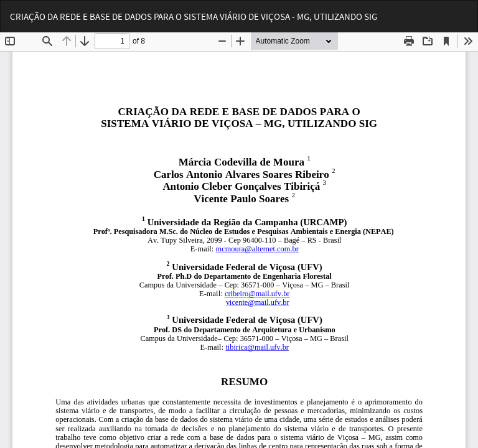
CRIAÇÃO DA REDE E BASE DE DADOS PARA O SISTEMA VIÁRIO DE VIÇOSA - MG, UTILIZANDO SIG (194, 16)
